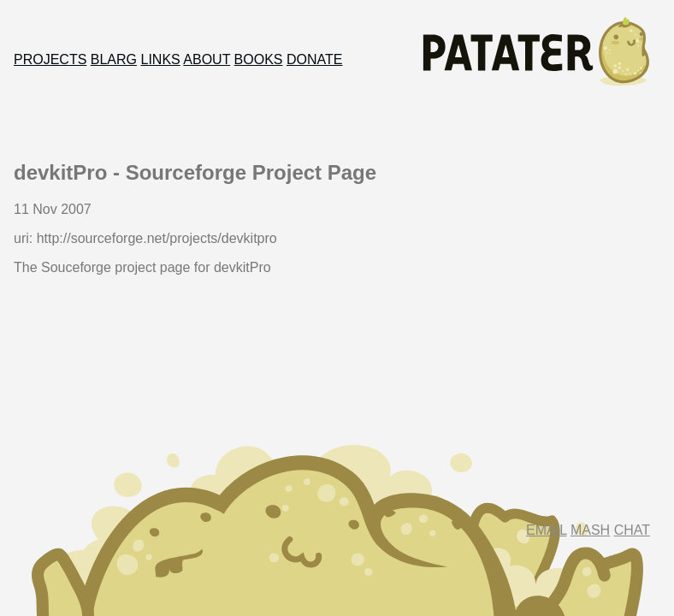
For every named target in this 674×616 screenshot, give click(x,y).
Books (259, 59)
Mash (590, 530)
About (207, 59)
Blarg (114, 59)
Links (161, 59)
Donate (314, 59)
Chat (632, 530)
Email (546, 530)
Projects (50, 59)
